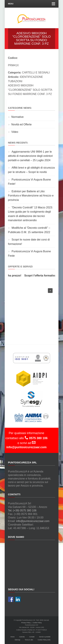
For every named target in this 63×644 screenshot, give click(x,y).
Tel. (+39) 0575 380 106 (22, 510)
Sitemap (17, 640)
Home (12, 637)
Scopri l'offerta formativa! (41, 276)
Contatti (32, 637)
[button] (50, 291)
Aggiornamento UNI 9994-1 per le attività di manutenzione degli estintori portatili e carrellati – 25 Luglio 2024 (30, 156)
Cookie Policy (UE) (44, 640)
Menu (32, 4)
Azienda (22, 637)
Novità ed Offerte (22, 124)
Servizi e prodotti (45, 637)
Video (15, 132)
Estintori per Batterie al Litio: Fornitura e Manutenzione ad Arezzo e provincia (31, 196)
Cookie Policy (37, 623)
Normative (18, 117)
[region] (32, 308)
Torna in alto (29, 640)
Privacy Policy (26, 623)
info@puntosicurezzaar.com (33, 521)
